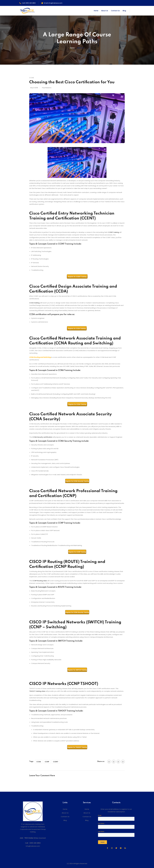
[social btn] (109, 762)
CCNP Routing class (40, 581)
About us (80, 48)
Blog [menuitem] (65, 820)
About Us (105, 11)
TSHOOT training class (37, 691)
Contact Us (115, 11)
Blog (124, 11)
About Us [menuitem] (65, 813)
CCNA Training (65, 370)
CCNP (47, 762)
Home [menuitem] (65, 809)
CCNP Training (65, 523)
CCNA (39, 762)
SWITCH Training (66, 641)
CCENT (56, 762)
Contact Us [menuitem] (65, 817)
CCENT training (114, 232)
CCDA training (34, 303)
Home (96, 11)
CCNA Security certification (42, 437)
